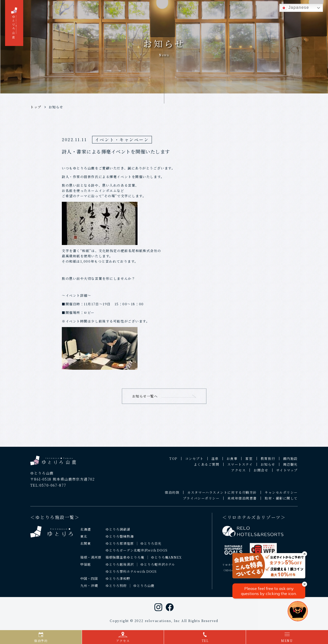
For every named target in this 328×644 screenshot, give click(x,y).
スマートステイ (240, 467)
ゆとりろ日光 (151, 546)
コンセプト (194, 461)
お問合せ (261, 472)
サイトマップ (287, 472)
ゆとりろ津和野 (118, 581)
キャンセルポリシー (281, 495)
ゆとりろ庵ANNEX (166, 560)
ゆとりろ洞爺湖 (118, 531)
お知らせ (56, 107)
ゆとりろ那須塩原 (120, 546)
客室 (249, 461)
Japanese (295, 8)
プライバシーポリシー (201, 500)
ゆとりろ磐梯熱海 (120, 539)
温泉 (215, 461)
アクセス (238, 472)
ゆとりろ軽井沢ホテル (158, 567)
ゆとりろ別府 (116, 588)
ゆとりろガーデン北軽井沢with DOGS (136, 553)
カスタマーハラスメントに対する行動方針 (222, 495)
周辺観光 (290, 467)
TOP (173, 461)
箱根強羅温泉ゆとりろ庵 (125, 560)
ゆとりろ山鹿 (144, 588)
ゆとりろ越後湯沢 (120, 567)
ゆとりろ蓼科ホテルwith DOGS (131, 574)
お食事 (232, 461)
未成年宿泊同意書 (242, 500)
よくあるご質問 (207, 467)
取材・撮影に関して (281, 500)
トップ (36, 107)
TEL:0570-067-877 (48, 487)
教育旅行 (268, 461)
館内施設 (290, 461)
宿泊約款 (172, 495)
